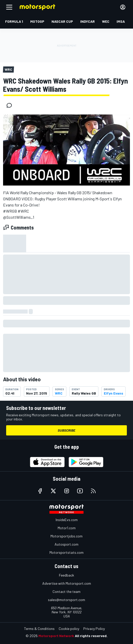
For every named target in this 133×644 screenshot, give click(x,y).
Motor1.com (67, 528)
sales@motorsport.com (66, 600)
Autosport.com (66, 544)
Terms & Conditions (39, 629)
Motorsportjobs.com (66, 536)
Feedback (66, 575)
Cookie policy (69, 629)
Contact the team (66, 591)
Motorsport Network (56, 636)
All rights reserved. (91, 636)
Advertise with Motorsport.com (67, 583)
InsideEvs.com (67, 520)
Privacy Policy (94, 629)
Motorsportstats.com (66, 552)
